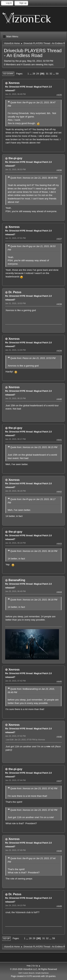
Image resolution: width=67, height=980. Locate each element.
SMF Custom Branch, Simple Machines (33, 973)
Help (29, 966)
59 (57, 74)
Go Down (8, 74)
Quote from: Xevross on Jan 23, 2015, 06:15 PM (34, 447)
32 (51, 74)
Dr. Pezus (15, 292)
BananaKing (17, 580)
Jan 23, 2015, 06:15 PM (15, 398)
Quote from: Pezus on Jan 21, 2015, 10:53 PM (33, 358)
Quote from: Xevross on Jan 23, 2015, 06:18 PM (34, 551)
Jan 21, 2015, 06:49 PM (15, 94)
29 (37, 74)
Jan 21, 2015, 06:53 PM (15, 169)
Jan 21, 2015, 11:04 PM (15, 350)
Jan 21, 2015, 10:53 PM (15, 303)
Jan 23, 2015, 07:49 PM (15, 850)
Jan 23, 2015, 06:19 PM (15, 543)
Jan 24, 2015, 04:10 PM (15, 905)
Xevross (14, 83)
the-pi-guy (15, 158)
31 (47, 74)
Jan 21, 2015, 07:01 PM (15, 238)
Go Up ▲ (36, 966)
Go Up (6, 939)
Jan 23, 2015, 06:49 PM (15, 591)
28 (34, 74)
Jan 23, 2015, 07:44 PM (15, 780)
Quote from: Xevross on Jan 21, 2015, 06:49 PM (34, 178)
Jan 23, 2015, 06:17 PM (15, 439)
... (31, 74)
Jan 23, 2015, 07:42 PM (15, 681)
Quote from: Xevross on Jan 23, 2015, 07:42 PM (34, 789)
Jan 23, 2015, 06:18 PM (15, 491)
